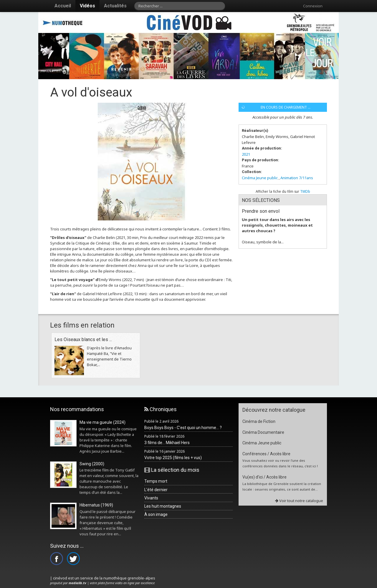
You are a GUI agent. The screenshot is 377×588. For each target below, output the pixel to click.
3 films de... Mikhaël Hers (167, 443)
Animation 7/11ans (297, 178)
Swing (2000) (92, 464)
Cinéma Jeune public (260, 178)
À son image (156, 514)
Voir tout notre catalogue (299, 501)
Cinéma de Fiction (259, 421)
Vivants (151, 498)
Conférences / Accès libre (266, 454)
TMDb (305, 191)
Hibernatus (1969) (96, 505)
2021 (246, 154)
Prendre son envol (261, 211)
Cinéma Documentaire (263, 432)
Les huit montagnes (163, 506)
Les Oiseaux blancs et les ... (83, 339)
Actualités (115, 6)
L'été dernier (156, 490)
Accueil (63, 6)
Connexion (313, 6)
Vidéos (87, 6)
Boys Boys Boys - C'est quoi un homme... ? (183, 428)
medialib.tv (77, 583)
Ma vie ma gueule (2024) (102, 422)
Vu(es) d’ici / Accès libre (264, 477)
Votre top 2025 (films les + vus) (173, 458)
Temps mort (156, 481)
